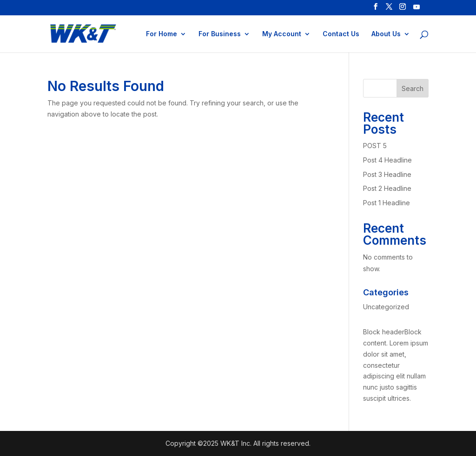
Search (413, 88)
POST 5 (375, 146)
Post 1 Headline (387, 203)
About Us (386, 34)
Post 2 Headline (387, 188)
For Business (220, 34)
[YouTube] (416, 10)
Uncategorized (386, 307)
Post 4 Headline (387, 160)
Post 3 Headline (387, 174)
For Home (162, 34)
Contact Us (341, 34)
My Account (282, 34)
